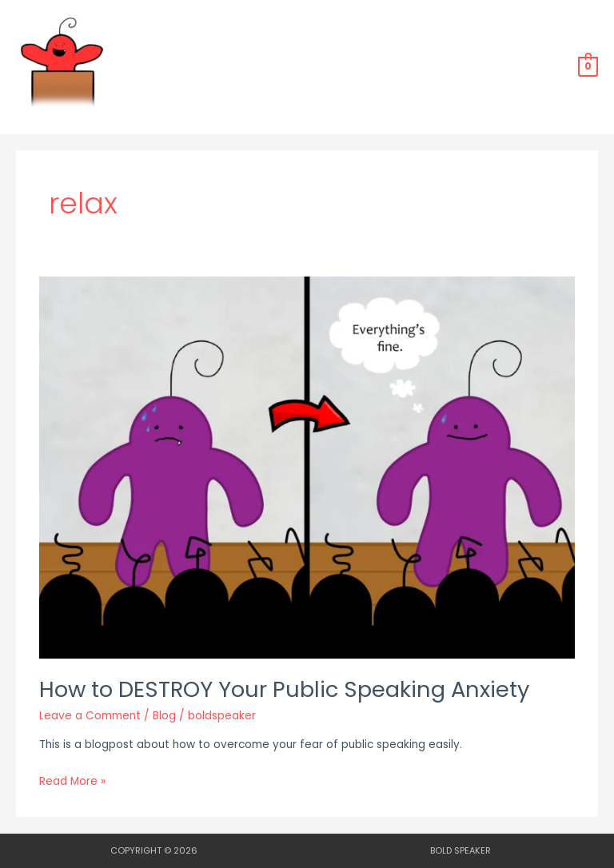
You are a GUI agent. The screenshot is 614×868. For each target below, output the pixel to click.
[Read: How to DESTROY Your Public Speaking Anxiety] (307, 467)
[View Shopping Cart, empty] (588, 66)
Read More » (72, 780)
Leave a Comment (90, 716)
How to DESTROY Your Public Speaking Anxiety (284, 689)
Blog (164, 716)
